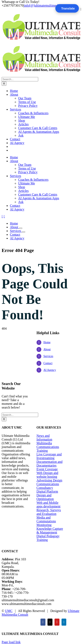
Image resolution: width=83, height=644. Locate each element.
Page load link (11, 642)
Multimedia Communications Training (48, 447)
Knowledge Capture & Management (50, 531)
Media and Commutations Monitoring (46, 521)
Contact (48, 363)
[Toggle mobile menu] (2, 216)
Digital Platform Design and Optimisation (47, 495)
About (47, 349)
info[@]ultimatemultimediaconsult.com (50, 5)
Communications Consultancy (48, 486)
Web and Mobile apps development (49, 504)
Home (47, 342)
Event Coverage (47, 469)
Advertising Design (49, 480)
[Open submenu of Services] (24, 232)
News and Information (44, 438)
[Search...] (20, 79)
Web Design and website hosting (47, 475)
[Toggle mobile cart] (4, 216)
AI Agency (50, 370)
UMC (9, 611)
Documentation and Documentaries (50, 464)
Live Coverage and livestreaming (49, 456)
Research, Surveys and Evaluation (49, 512)
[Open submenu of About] (21, 228)
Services (48, 356)
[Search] (4, 84)
